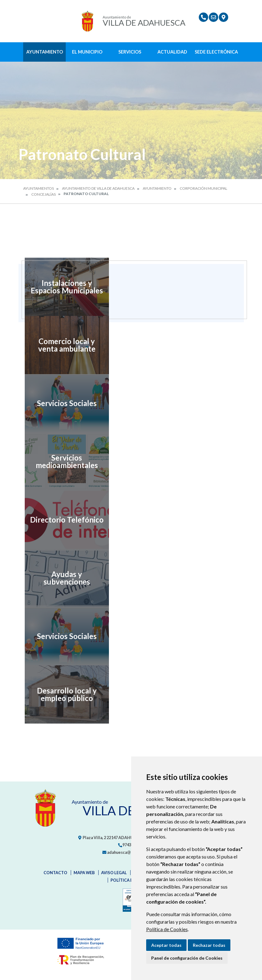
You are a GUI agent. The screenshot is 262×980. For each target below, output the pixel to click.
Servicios (130, 52)
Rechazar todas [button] (209, 945)
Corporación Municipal (203, 188)
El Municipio (87, 52)
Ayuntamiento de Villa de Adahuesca (98, 188)
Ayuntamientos (39, 188)
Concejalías (44, 194)
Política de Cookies (167, 929)
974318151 (130, 845)
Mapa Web (84, 873)
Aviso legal (114, 873)
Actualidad (172, 52)
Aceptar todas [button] (166, 945)
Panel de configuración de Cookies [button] (187, 958)
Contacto (55, 873)
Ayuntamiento (45, 52)
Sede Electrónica (216, 52)
